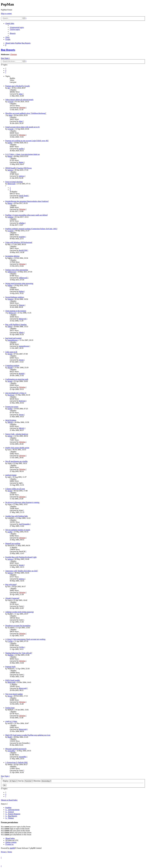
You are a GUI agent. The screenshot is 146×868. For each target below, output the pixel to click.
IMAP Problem (11, 420)
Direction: (42, 781)
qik (9, 88)
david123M (23, 250)
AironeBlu (11, 751)
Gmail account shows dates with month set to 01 (22, 127)
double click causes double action (17, 448)
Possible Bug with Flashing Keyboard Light (21, 557)
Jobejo (10, 327)
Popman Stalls (10, 667)
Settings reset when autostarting (17, 270)
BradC (10, 737)
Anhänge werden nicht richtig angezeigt (19, 612)
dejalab (10, 368)
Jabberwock (12, 272)
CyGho (10, 641)
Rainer (10, 156)
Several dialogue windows (15, 297)
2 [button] (6, 70)
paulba (10, 143)
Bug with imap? (11, 585)
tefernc (10, 436)
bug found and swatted (13, 338)
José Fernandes (24, 524)
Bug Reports (8, 50)
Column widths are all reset (15, 489)
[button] (6, 72)
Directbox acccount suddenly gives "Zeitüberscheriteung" (26, 113)
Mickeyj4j (12, 313)
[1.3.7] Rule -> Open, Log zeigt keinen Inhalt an (22, 154)
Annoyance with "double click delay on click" (22, 571)
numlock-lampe (11, 475)
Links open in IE (11, 352)
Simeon (10, 299)
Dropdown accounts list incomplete (18, 626)
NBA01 (10, 422)
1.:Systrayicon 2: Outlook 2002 (16, 762)
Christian (13, 54)
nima (21, 94)
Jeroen (10, 354)
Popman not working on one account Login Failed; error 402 (27, 141)
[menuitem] (17, 27)
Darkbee (11, 655)
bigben (10, 285)
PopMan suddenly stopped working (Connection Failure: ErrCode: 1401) (31, 229)
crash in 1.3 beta (11, 721)
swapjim (11, 231)
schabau (10, 217)
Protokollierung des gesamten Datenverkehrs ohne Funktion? (27, 201)
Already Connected (12, 598)
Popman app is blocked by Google (18, 86)
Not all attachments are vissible (16, 461)
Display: (10, 781)
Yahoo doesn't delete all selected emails (19, 100)
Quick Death (23, 196)
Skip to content (6, 14)
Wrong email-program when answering (19, 283)
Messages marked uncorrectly (16, 749)
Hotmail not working (13, 543)
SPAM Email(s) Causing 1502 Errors (18, 168)
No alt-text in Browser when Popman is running (22, 502)
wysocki (10, 102)
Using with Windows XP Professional (19, 242)
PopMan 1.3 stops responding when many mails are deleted (26, 215)
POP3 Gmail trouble (13, 680)
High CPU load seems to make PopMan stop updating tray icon (28, 735)
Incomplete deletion (12, 256)
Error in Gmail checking (14, 182)
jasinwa (10, 170)
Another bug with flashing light (17, 516)
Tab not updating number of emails (18, 530)
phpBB (12, 848)
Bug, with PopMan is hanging (16, 325)
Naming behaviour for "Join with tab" (19, 653)
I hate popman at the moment (16, 311)
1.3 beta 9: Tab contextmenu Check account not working (25, 639)
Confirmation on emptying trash (17, 379)
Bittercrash (11, 184)
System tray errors (12, 407)
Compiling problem (12, 366)
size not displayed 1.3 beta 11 (16, 393)
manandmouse (13, 340)
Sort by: (26, 781)
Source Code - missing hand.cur (17, 434)
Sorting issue (10, 708)
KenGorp (11, 395)
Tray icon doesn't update (14, 694)
